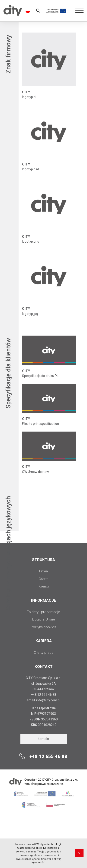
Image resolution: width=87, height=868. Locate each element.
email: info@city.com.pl (43, 700)
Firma (43, 571)
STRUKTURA (43, 560)
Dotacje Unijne (44, 619)
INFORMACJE (44, 600)
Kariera (44, 641)
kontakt (43, 739)
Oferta (44, 579)
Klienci (44, 586)
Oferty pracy (43, 653)
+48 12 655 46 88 (44, 695)
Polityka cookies (43, 627)
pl (27, 11)
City (13, 14)
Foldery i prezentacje (43, 612)
